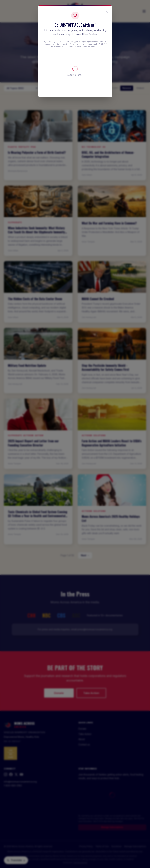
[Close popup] (107, 12)
